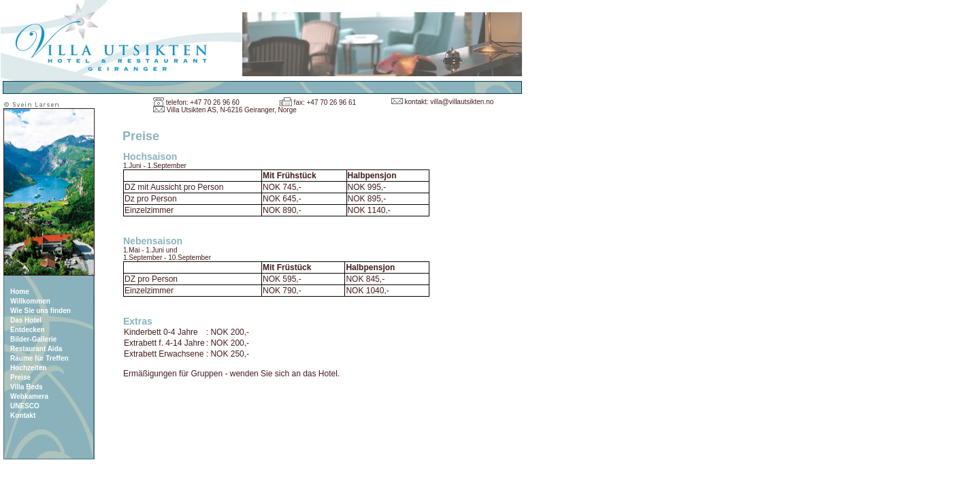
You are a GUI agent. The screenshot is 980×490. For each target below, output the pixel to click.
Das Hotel (26, 320)
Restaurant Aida (36, 349)
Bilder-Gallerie (33, 339)
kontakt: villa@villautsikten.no (450, 102)
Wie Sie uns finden (40, 311)
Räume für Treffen (39, 358)
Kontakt (23, 415)
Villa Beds (27, 387)
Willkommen (30, 301)
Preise (20, 377)
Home (20, 292)
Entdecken (28, 330)
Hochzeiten (28, 368)
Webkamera (29, 396)
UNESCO (25, 406)
